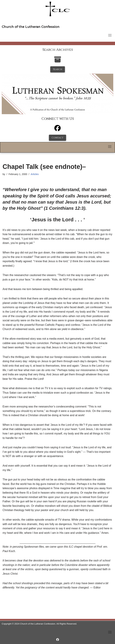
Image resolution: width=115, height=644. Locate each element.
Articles (35, 174)
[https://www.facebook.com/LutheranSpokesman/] (58, 640)
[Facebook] (57, 130)
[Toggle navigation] (110, 35)
